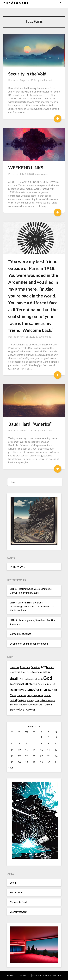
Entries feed (16, 892)
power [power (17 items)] (47, 695)
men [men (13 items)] (27, 690)
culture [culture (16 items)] (47, 672)
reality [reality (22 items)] (14, 700)
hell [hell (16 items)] (25, 684)
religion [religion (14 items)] (23, 700)
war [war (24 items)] (33, 709)
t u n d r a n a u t (16, 3)
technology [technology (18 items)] (48, 700)
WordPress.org (18, 912)
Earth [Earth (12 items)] (22, 679)
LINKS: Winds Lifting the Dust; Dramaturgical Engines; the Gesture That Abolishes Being (32, 606)
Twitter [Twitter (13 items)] (41, 705)
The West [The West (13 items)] (14, 705)
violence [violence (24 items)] (23, 709)
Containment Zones (21, 634)
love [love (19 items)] (22, 690)
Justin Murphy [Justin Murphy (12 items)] (50, 684)
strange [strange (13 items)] (38, 700)
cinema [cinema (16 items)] (39, 672)
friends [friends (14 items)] (40, 679)
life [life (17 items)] (12, 690)
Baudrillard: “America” (30, 424)
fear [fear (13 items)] (30, 679)
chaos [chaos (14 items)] (23, 672)
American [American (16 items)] (36, 667)
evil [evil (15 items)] (26, 679)
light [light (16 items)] (16, 690)
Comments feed (18, 902)
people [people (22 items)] (31, 695)
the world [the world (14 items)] (23, 705)
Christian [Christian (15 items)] (31, 672)
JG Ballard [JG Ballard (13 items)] (40, 684)
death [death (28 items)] (15, 678)
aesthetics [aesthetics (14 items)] (15, 667)
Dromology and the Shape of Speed (29, 644)
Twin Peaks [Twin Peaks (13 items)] (33, 705)
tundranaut (46, 80)
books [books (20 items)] (50, 667)
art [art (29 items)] (43, 667)
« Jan (11, 767)
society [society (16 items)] (31, 700)
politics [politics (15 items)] (40, 695)
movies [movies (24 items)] (34, 689)
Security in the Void (27, 74)
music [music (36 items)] (45, 689)
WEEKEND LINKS (26, 168)
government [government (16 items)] (16, 684)
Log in (13, 883)
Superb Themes (53, 975)
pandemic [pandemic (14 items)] (22, 695)
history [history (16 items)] (31, 684)
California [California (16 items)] (15, 672)
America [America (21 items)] (25, 667)
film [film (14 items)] (34, 679)
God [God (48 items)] (48, 678)
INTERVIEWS (17, 567)
